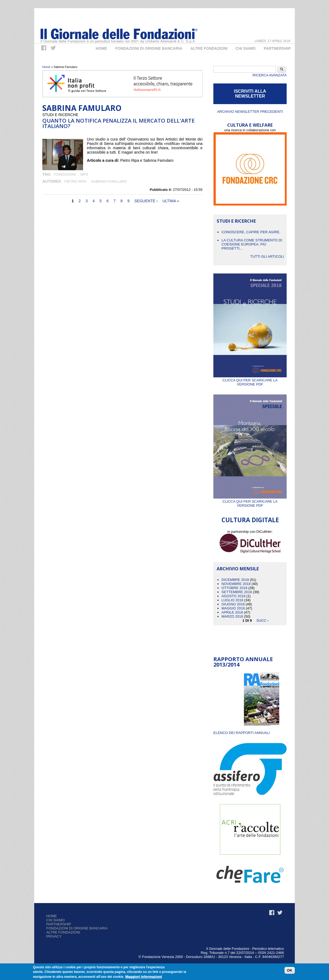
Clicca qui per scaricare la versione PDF (250, 380)
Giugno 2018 (233, 604)
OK (290, 971)
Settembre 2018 (237, 592)
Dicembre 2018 (235, 580)
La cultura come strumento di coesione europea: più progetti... (252, 244)
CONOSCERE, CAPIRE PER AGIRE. (251, 232)
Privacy (54, 936)
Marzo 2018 (232, 616)
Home (102, 48)
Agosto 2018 (233, 596)
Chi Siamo (246, 48)
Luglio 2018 (232, 600)
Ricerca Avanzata (270, 75)
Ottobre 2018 (234, 588)
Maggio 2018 (233, 608)
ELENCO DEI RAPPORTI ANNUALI (242, 733)
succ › (262, 620)
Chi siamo (56, 920)
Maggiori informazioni (143, 977)
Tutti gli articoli (267, 256)
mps (84, 174)
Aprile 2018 (232, 612)
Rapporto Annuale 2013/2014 (243, 662)
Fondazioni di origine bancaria (149, 48)
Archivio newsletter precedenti (250, 112)
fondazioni (65, 174)
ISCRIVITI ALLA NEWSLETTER (250, 94)
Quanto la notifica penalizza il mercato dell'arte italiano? (118, 123)
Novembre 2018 (236, 584)
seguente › (146, 201)
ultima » (171, 201)
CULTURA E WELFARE (250, 125)
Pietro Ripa (75, 181)
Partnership (277, 48)
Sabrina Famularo (109, 181)
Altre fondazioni (209, 48)
